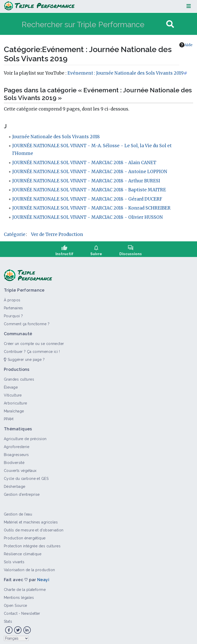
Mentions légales (19, 596)
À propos (12, 298)
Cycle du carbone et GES (26, 477)
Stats (8, 620)
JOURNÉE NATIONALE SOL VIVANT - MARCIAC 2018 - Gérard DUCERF (87, 199)
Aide (186, 45)
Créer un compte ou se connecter (34, 342)
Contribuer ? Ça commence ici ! (32, 350)
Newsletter (31, 612)
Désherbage (14, 485)
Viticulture (13, 393)
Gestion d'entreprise (22, 493)
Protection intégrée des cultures (32, 544)
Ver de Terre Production (57, 234)
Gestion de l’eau (18, 512)
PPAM (9, 417)
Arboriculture (16, 401)
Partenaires (13, 306)
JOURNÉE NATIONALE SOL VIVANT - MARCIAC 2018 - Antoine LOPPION (90, 172)
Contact (11, 612)
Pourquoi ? (13, 314)
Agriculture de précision (25, 437)
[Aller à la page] (170, 24)
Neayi (43, 578)
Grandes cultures (19, 378)
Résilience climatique (23, 552)
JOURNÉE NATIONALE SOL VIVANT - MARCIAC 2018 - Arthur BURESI (86, 181)
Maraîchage (14, 409)
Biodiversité (14, 461)
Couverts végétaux (20, 469)
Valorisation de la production (29, 568)
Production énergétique (25, 536)
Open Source (16, 604)
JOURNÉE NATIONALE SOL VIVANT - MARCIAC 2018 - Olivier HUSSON (88, 217)
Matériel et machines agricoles (31, 520)
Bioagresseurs (16, 453)
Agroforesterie (17, 445)
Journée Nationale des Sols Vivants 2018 (56, 137)
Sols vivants (14, 560)
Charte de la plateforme (25, 588)
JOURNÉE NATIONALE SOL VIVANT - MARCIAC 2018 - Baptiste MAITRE (89, 190)
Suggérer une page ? (24, 358)
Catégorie (15, 234)
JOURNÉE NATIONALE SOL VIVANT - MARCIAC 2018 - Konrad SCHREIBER (91, 208)
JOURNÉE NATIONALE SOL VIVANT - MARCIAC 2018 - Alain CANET (84, 163)
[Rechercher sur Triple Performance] (93, 24)
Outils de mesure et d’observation (34, 528)
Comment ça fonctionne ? (27, 322)
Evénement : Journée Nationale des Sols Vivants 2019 (126, 73)
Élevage (11, 385)
